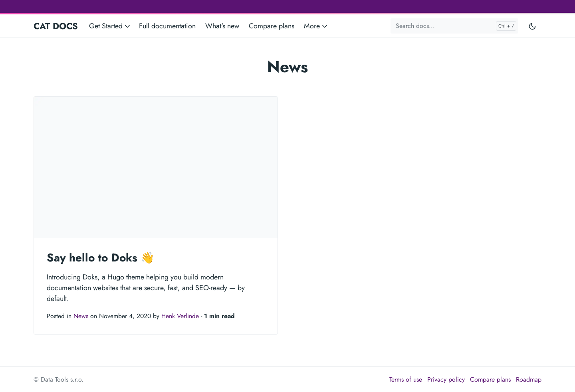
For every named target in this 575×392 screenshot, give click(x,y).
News (81, 316)
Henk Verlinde (180, 316)
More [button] (316, 26)
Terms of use (406, 379)
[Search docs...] (454, 26)
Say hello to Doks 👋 (101, 258)
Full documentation (167, 26)
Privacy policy (446, 379)
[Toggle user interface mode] (532, 26)
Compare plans (272, 26)
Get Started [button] (110, 26)
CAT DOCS (56, 26)
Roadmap (529, 379)
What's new (222, 26)
